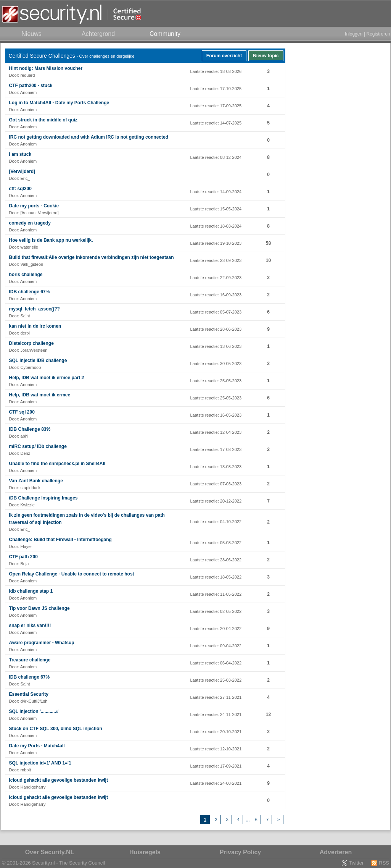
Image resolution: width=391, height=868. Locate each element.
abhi (24, 436)
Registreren (378, 34)
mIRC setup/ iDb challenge (38, 446)
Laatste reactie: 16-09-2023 (216, 295)
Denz (25, 453)
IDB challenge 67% (30, 292)
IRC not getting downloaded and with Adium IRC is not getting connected (89, 137)
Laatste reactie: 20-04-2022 (216, 629)
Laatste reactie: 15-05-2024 (216, 209)
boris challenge (26, 275)
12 (268, 714)
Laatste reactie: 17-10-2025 (216, 89)
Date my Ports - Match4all (37, 746)
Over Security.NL (50, 852)
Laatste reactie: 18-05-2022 (216, 577)
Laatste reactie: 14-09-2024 (216, 192)
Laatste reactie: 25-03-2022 (216, 680)
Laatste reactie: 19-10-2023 (216, 243)
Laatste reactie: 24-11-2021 (216, 714)
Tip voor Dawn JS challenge (39, 608)
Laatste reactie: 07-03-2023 (216, 484)
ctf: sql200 (20, 189)
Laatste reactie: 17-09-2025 (216, 106)
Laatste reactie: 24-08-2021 (216, 783)
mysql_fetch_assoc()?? (35, 309)
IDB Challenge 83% (30, 429)
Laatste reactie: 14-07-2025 (216, 123)
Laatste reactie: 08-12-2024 (216, 157)
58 (268, 243)
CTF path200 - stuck (31, 86)
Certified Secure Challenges (42, 56)
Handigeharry (33, 787)
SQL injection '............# (34, 711)
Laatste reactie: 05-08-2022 (216, 543)
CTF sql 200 (22, 412)
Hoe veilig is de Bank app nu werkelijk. (51, 240)
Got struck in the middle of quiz (43, 120)
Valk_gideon (32, 264)
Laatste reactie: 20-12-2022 (216, 501)
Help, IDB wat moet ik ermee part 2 (47, 378)
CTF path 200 (23, 557)
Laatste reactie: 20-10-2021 (216, 732)
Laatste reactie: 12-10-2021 (216, 749)
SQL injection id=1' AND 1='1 (40, 763)
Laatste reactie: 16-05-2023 (216, 415)
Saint (25, 316)
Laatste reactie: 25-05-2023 (216, 381)
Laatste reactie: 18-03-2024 (216, 226)
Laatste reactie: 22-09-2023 (216, 278)
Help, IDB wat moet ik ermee (40, 395)
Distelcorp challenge (31, 343)
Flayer (26, 546)
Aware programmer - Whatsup (42, 643)
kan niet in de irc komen (35, 326)
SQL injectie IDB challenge (38, 360)
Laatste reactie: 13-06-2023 (216, 346)
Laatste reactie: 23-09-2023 (216, 260)
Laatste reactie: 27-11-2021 (216, 697)
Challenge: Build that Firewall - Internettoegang (60, 540)
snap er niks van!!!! (30, 626)
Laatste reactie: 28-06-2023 (216, 329)
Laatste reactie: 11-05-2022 (216, 594)
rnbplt (26, 770)
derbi (25, 333)
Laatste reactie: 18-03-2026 (216, 71)
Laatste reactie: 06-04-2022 (216, 663)
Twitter (356, 863)
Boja (24, 564)
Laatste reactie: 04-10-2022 (216, 522)
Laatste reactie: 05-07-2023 (216, 312)
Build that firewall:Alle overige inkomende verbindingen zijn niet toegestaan (92, 257)
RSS (384, 863)
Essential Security (29, 694)
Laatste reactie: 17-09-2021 (216, 766)
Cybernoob (31, 367)
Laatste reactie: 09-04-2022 (216, 646)
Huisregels (145, 852)
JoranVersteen (34, 350)
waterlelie (29, 247)
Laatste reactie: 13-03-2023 (216, 467)
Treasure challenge (30, 660)
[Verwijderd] (22, 171)
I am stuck (20, 154)
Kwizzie (27, 505)
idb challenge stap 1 (31, 591)
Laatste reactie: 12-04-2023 (216, 432)
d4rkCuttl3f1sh (34, 701)
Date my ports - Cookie (34, 206)
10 (268, 260)
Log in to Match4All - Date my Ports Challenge (59, 103)
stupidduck (30, 488)
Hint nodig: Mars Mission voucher (46, 68)
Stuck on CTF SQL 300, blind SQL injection (56, 729)
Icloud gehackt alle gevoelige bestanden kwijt (59, 780)
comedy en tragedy (30, 223)
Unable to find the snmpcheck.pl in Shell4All (57, 464)
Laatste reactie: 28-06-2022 (216, 560)
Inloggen (354, 34)
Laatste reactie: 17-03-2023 (216, 449)
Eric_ (25, 178)
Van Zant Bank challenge (36, 481)
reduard (27, 75)
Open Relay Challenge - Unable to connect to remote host (72, 574)
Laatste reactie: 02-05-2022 (216, 611)
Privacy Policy (241, 852)
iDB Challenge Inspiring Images (43, 498)
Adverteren (336, 852)
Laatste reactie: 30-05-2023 (216, 364)
